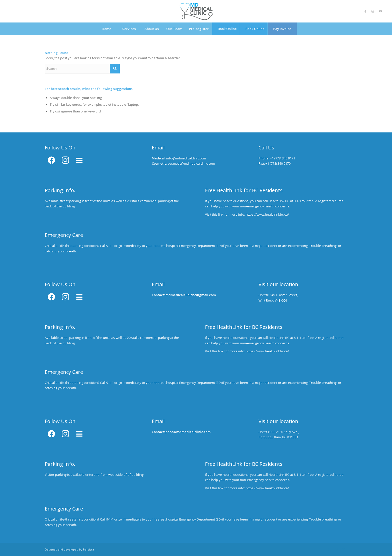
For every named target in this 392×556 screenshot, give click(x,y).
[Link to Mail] (380, 11)
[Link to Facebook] (365, 11)
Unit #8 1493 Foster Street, (278, 295)
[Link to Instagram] (373, 11)
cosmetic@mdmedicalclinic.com (191, 163)
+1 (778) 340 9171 (282, 158)
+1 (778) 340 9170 (278, 163)
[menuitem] (106, 29)
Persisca (88, 549)
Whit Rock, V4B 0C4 (273, 300)
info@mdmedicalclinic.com (186, 158)
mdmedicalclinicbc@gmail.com (191, 295)
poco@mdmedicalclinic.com (188, 432)
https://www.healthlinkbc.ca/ (267, 214)
